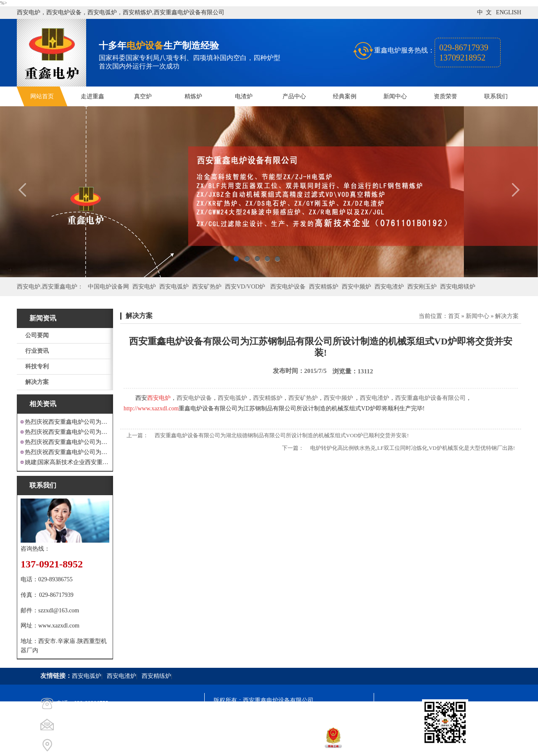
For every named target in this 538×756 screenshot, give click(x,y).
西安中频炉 (356, 287)
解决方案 (37, 382)
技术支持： (228, 746)
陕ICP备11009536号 (274, 715)
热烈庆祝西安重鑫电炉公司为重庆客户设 (67, 442)
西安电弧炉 (174, 287)
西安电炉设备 (288, 287)
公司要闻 (37, 335)
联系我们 (496, 96)
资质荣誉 (446, 96)
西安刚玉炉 (422, 287)
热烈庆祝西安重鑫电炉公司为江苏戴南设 (67, 422)
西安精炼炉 (324, 287)
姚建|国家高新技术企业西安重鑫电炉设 (67, 462)
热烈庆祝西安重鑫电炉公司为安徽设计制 (67, 452)
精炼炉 (193, 96)
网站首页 (42, 96)
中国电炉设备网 (108, 287)
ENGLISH (509, 12)
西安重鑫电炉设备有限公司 (430, 398)
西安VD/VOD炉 (245, 287)
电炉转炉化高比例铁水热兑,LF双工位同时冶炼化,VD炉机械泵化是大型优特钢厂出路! (413, 448)
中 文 (484, 12)
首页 (454, 316)
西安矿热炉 (207, 287)
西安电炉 (144, 287)
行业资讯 (37, 351)
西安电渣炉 (389, 287)
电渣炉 (244, 96)
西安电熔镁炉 (458, 287)
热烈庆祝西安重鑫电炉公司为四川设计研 (67, 432)
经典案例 (345, 96)
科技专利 (37, 366)
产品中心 (294, 96)
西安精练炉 (156, 676)
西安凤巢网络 (261, 746)
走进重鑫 (92, 96)
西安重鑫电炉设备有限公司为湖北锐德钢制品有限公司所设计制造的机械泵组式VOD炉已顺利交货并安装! (282, 435)
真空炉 (143, 96)
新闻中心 (395, 96)
